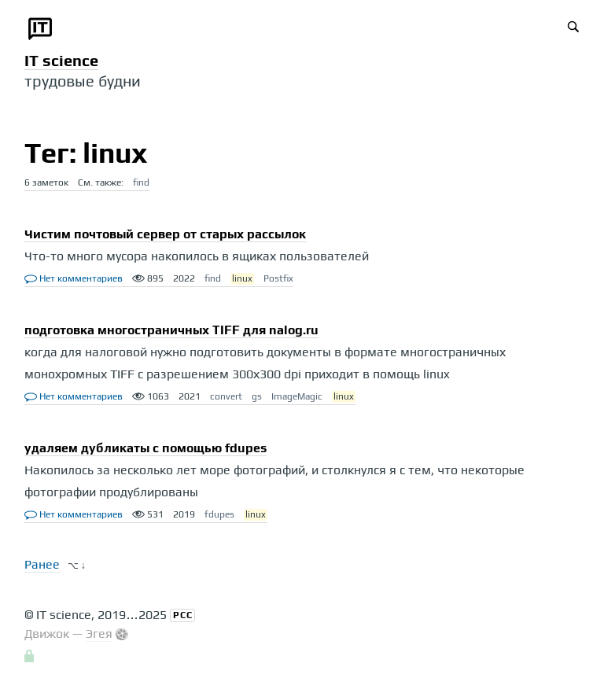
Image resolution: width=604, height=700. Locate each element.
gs (257, 396)
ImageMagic (297, 396)
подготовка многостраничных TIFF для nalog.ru (171, 330)
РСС (183, 615)
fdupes (219, 514)
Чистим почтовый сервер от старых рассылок (165, 234)
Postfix (278, 278)
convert (226, 396)
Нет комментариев (74, 278)
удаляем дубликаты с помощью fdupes (145, 448)
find (141, 182)
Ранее (42, 564)
